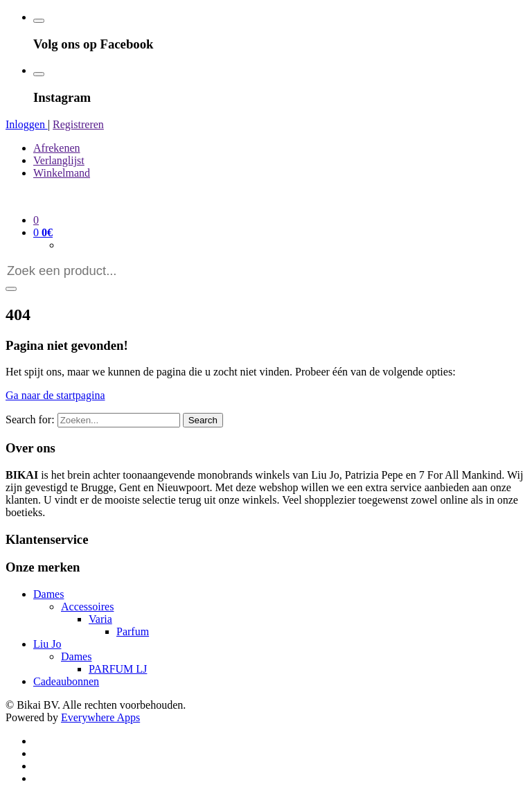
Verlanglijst (59, 160)
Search (203, 420)
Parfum (133, 631)
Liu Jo (47, 644)
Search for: (30, 419)
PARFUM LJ (118, 669)
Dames (48, 594)
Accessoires (87, 607)
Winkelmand (62, 173)
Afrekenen (57, 148)
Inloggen (27, 124)
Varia (100, 619)
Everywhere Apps (100, 717)
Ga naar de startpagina (55, 395)
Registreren (78, 124)
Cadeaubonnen (66, 681)
